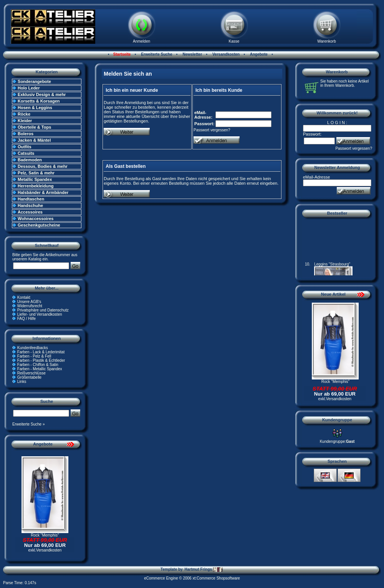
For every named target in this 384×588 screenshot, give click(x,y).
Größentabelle (29, 377)
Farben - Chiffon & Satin (38, 365)
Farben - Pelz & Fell (34, 356)
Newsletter (192, 54)
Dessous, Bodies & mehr (43, 166)
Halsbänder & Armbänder (43, 192)
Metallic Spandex (35, 179)
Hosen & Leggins (35, 108)
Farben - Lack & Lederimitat (41, 352)
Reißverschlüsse (31, 373)
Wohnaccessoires (36, 219)
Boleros (26, 134)
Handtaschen (31, 199)
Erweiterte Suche (156, 54)
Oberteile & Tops (34, 127)
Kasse (234, 41)
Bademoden (30, 160)
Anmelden (142, 41)
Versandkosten (225, 54)
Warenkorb (327, 41)
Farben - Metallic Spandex (40, 369)
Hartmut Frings (203, 570)
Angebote (258, 54)
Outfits (24, 147)
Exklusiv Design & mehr (42, 94)
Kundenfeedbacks (33, 348)
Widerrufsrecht (30, 306)
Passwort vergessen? (212, 130)
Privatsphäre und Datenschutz (43, 310)
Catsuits (26, 153)
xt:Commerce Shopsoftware (216, 578)
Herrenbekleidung (36, 186)
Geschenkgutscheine (39, 225)
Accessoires (30, 212)
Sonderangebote (34, 81)
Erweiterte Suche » (29, 424)
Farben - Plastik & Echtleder (41, 360)
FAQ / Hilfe (26, 319)
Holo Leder (29, 88)
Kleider (25, 121)
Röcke (24, 114)
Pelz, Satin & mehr (36, 173)
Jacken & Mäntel (34, 140)
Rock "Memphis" (45, 535)
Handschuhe (30, 205)
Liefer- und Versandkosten (40, 314)
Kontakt (24, 297)
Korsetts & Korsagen (39, 101)
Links (22, 382)
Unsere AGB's (29, 302)
